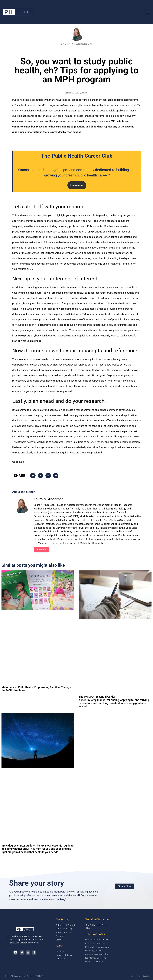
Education (85, 93)
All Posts (42, 550)
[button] (147, 12)
